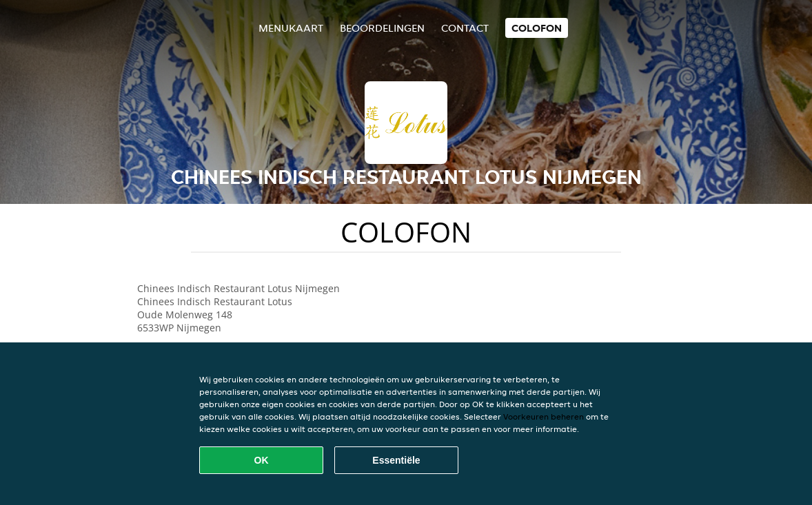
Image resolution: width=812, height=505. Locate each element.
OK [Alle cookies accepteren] (262, 460)
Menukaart (291, 28)
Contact (465, 28)
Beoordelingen (382, 28)
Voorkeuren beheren (544, 416)
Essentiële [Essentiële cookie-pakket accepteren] (396, 460)
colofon (537, 28)
